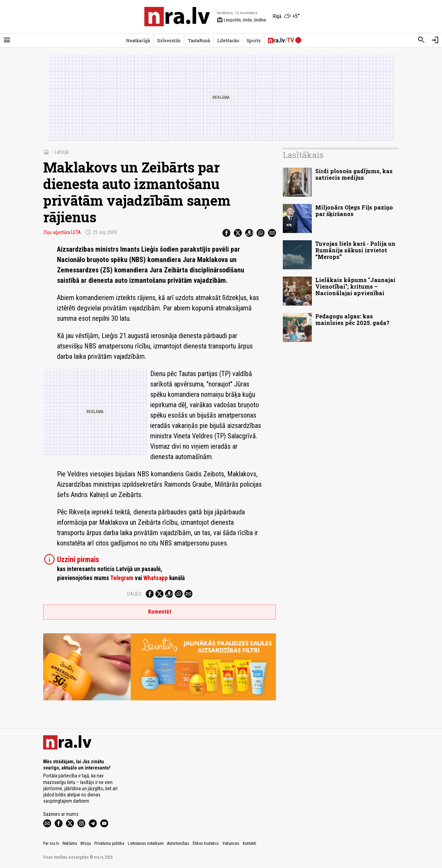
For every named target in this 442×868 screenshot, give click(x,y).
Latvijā (61, 152)
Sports (254, 40)
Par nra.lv (51, 843)
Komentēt (160, 612)
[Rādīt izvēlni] (7, 40)
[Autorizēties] (435, 40)
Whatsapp (156, 578)
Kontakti (249, 843)
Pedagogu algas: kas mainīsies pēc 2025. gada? (352, 319)
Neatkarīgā (138, 40)
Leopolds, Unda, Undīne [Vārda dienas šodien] (241, 20)
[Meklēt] (421, 40)
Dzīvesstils (169, 40)
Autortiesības (178, 843)
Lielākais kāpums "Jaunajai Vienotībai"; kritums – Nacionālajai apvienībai (355, 286)
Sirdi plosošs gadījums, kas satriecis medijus (354, 174)
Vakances (231, 843)
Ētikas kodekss (206, 843)
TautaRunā (199, 40)
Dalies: (135, 594)
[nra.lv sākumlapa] (177, 17)
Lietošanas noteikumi (146, 843)
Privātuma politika (109, 843)
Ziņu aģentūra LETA (62, 232)
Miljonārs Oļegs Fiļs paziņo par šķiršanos (354, 211)
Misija (86, 843)
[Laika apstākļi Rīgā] (286, 17)
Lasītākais (303, 155)
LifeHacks (228, 40)
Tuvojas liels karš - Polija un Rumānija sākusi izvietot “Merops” (355, 250)
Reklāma (70, 843)
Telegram (122, 578)
